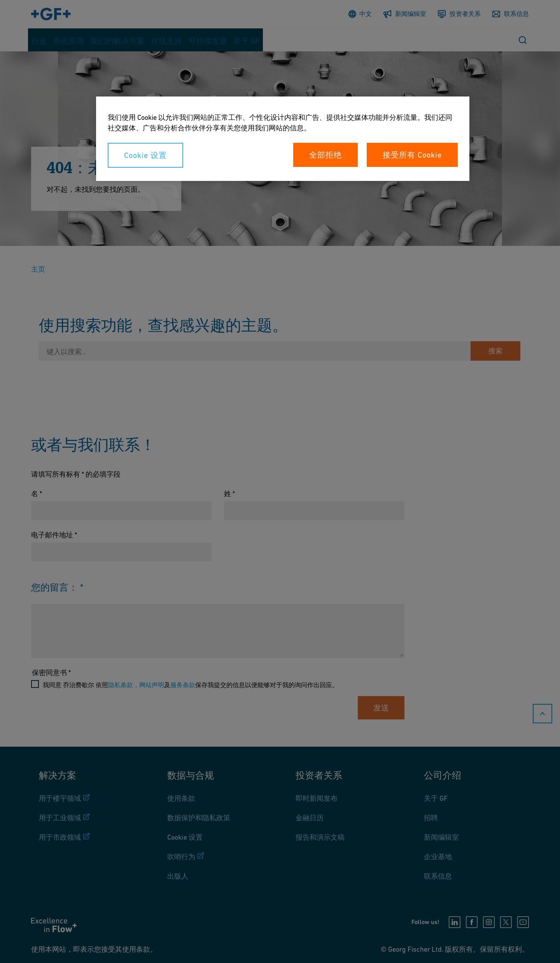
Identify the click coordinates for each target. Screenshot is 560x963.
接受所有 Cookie (412, 155)
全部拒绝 (325, 155)
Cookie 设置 (145, 155)
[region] (283, 139)
